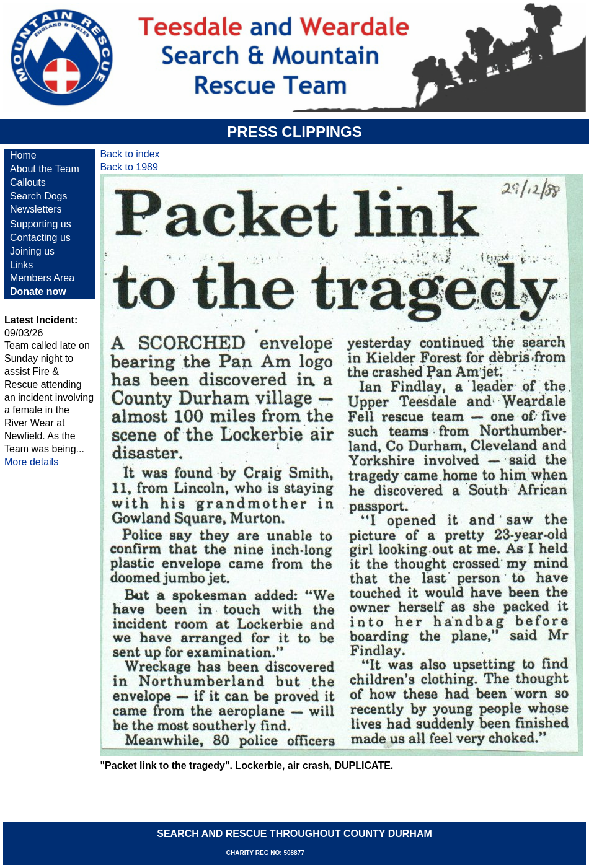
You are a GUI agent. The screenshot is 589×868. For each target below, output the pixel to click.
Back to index (130, 154)
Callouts (28, 182)
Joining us (32, 251)
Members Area (42, 278)
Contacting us (40, 238)
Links (21, 265)
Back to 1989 (129, 167)
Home (23, 155)
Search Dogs (39, 196)
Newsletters (36, 209)
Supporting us (41, 224)
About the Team (45, 169)
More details (31, 462)
